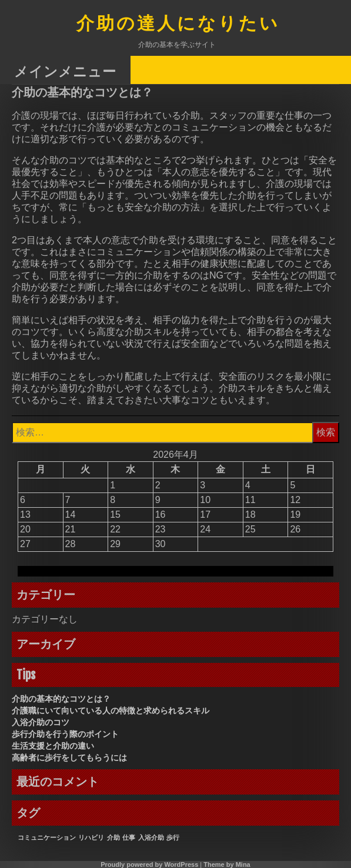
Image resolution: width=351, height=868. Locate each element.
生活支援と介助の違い (53, 746)
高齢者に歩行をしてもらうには (69, 758)
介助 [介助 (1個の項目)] (113, 837)
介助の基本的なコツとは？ (61, 699)
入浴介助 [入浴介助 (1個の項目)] (151, 837)
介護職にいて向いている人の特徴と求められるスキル (111, 711)
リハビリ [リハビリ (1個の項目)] (91, 837)
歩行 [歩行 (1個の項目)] (173, 837)
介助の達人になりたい (178, 24)
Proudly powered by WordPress (149, 864)
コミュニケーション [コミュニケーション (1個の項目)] (47, 837)
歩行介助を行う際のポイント (65, 734)
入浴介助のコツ (41, 722)
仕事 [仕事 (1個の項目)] (129, 837)
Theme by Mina (227, 864)
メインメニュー (65, 71)
